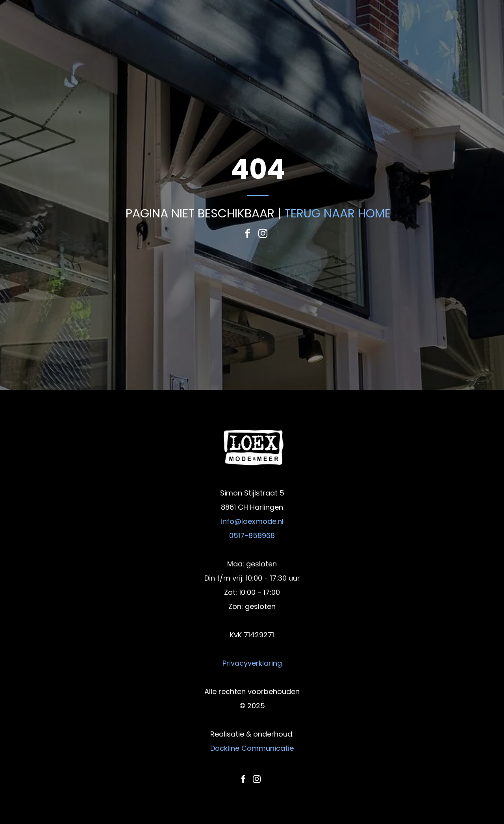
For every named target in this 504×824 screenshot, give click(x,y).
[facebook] (247, 234)
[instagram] (263, 234)
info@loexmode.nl (252, 521)
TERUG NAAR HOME (337, 213)
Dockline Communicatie (252, 748)
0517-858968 (252, 535)
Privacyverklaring (252, 663)
